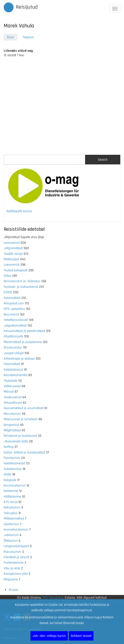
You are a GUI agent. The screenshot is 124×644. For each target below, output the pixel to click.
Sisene (13, 590)
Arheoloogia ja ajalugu (19, 359)
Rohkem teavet (81, 636)
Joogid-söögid (14, 353)
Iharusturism (12, 552)
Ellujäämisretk (13, 336)
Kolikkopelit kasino (19, 211)
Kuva (12, 38)
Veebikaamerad (14, 463)
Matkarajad (11, 259)
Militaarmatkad (14, 519)
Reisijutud (27, 7)
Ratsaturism (12, 507)
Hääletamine (12, 497)
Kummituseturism (16, 530)
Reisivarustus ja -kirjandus (22, 281)
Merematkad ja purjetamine (23, 342)
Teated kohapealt (16, 270)
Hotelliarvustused (16, 320)
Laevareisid (12, 265)
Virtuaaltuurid (13, 403)
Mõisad (9, 392)
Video (8, 276)
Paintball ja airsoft (16, 557)
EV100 (8, 292)
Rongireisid (11, 425)
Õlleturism (11, 541)
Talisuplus (11, 513)
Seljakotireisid (13, 370)
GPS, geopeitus (14, 309)
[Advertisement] (62, 108)
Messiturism (12, 414)
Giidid (8, 474)
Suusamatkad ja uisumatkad (24, 408)
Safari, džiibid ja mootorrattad (24, 453)
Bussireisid (11, 314)
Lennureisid (12, 243)
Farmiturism (12, 458)
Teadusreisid (13, 397)
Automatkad (12, 298)
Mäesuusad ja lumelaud (20, 419)
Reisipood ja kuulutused (20, 436)
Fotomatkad (12, 364)
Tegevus (28, 37)
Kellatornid (11, 491)
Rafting (9, 447)
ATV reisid (11, 502)
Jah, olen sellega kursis (49, 636)
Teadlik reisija (13, 254)
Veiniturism (11, 524)
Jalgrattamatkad (15, 326)
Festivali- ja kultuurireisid (21, 287)
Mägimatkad (12, 430)
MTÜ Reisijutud (53, 598)
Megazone (11, 579)
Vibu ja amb (12, 568)
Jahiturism (11, 535)
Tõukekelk (10, 381)
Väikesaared (12, 386)
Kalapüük (10, 480)
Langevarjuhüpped (16, 546)
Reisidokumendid (15, 375)
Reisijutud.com (14, 303)
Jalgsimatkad (13, 248)
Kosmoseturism (15, 486)
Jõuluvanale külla (16, 441)
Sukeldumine (13, 469)
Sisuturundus (13, 348)
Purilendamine (14, 563)
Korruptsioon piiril (16, 574)
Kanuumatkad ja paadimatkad (24, 331)
